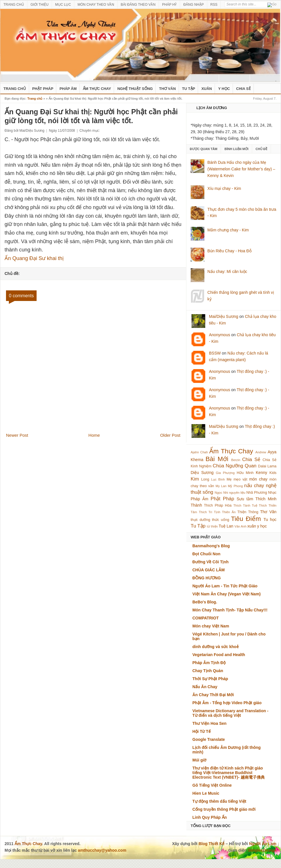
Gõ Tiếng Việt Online (212, 785)
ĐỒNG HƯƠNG (207, 578)
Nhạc (272, 493)
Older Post (170, 435)
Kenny (262, 473)
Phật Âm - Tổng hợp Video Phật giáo (227, 703)
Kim (195, 479)
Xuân (207, 89)
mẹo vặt (240, 479)
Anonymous (220, 335)
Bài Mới (217, 459)
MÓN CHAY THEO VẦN (96, 5)
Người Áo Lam (263, 844)
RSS (214, 5)
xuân (252, 526)
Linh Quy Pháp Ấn (210, 817)
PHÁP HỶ (169, 5)
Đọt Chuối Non (206, 554)
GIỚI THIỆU (40, 5)
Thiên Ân (229, 512)
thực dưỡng (200, 520)
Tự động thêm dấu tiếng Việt (219, 801)
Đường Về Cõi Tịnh (210, 562)
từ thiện (212, 526)
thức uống (221, 520)
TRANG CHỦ (14, 5)
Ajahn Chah (199, 452)
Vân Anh (240, 526)
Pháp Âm (68, 89)
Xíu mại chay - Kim (224, 188)
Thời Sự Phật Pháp (210, 679)
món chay (258, 479)
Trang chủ (35, 99)
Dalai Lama (267, 466)
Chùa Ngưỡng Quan (235, 466)
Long (205, 479)
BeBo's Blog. (205, 602)
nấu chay (254, 486)
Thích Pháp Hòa (218, 505)
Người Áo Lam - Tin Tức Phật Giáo (225, 586)
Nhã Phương (257, 493)
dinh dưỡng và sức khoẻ (216, 647)
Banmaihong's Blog (211, 546)
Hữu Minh (245, 473)
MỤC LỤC (63, 5)
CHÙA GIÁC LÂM (209, 570)
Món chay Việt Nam (211, 626)
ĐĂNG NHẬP (193, 5)
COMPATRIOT (206, 618)
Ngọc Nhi (221, 493)
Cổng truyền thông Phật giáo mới (224, 809)
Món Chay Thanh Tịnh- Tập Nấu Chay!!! (230, 610)
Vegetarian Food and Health (219, 655)
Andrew (261, 452)
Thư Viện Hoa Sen (209, 723)
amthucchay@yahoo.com (102, 850)
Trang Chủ (15, 89)
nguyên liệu (237, 493)
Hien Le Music (206, 793)
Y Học (224, 89)
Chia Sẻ (243, 89)
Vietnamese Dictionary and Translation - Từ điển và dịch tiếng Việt (230, 713)
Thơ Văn (167, 89)
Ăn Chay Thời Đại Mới (213, 695)
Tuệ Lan (226, 526)
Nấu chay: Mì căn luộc (227, 271)
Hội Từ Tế (202, 731)
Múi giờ (199, 760)
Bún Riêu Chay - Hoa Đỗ (230, 251)
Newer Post (17, 435)
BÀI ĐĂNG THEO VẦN (138, 5)
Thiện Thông (248, 512)
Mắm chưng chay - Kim (228, 230)
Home (94, 435)
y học (262, 526)
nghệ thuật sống (135, 89)
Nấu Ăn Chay (205, 687)
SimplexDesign (262, 850)
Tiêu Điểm (246, 519)
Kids (273, 473)
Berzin (236, 460)
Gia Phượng (225, 473)
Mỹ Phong (235, 486)
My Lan (221, 486)
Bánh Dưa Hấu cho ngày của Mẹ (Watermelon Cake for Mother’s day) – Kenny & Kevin (241, 169)
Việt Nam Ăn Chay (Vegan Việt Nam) (227, 594)
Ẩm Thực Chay (97, 89)
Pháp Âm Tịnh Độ (209, 663)
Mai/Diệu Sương (224, 316)
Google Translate (209, 739)
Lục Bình (218, 479)
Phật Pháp (43, 89)
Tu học (270, 519)
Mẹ (229, 479)
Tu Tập (189, 89)
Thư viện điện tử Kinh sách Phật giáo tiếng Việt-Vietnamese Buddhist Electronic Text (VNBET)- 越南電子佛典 (229, 773)
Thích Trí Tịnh (209, 512)
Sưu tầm (245, 499)
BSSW (215, 353)
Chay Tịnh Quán (208, 671)
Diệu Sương (202, 473)
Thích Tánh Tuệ (245, 505)
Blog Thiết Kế (212, 844)
